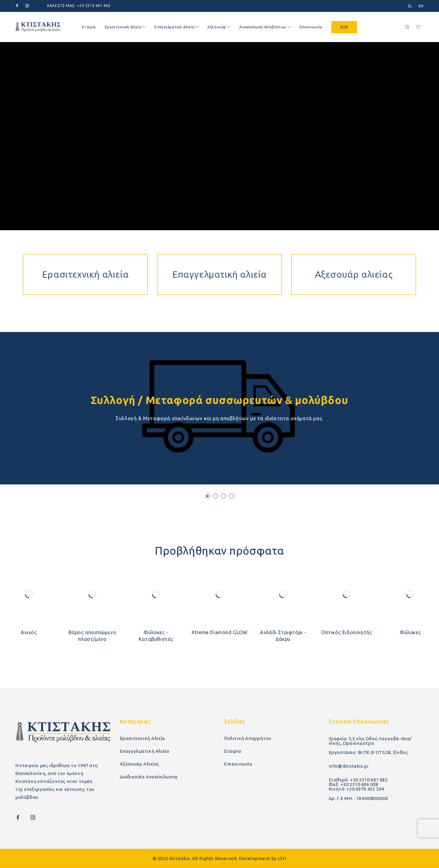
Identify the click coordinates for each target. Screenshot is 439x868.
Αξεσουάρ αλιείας (354, 248)
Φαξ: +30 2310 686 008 (353, 784)
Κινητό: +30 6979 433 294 (356, 789)
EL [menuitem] (410, 6)
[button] (208, 496)
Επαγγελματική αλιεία (220, 248)
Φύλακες (410, 632)
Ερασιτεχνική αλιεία (85, 248)
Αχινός (29, 632)
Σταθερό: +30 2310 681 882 (358, 780)
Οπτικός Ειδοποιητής (347, 632)
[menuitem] (410, 6)
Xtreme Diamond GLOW (219, 632)
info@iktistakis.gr (349, 766)
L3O (282, 858)
